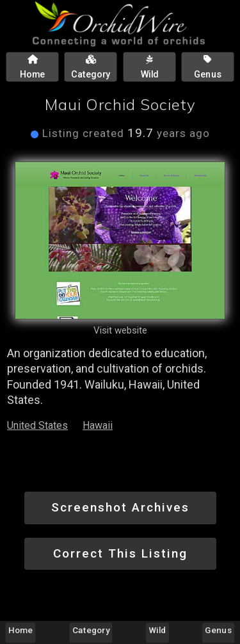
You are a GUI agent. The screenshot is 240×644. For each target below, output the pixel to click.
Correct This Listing (120, 553)
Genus (218, 630)
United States (37, 425)
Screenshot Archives (120, 507)
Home (20, 630)
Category (91, 630)
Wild (158, 630)
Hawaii (98, 425)
